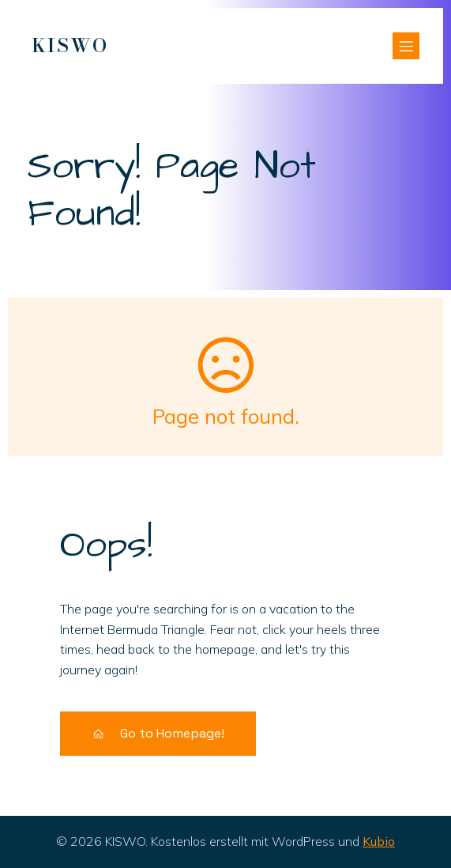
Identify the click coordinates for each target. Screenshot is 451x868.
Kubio (379, 841)
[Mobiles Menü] (406, 46)
